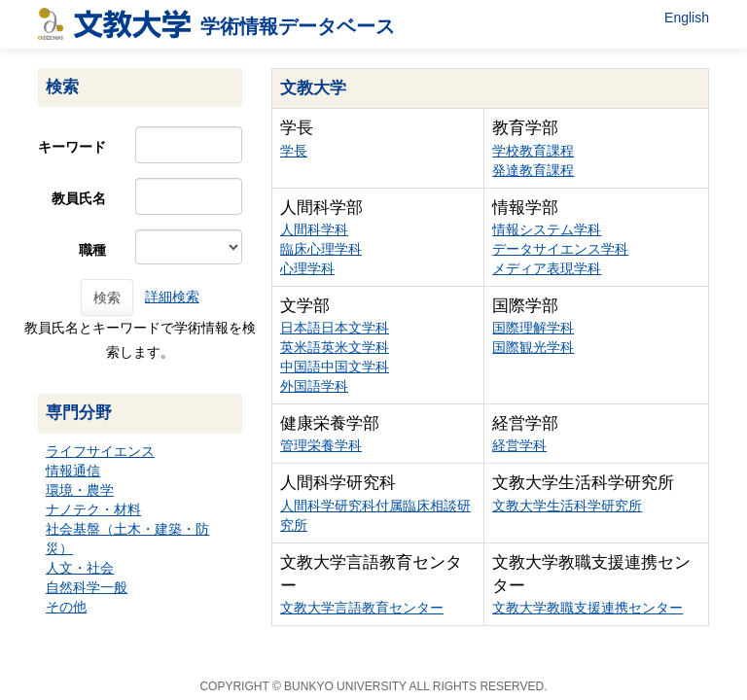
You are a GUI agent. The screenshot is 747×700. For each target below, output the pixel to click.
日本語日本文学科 (335, 328)
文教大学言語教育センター (362, 608)
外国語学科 (314, 386)
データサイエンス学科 (560, 249)
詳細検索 (172, 297)
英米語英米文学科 (335, 347)
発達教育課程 (533, 170)
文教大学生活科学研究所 (567, 506)
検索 (107, 297)
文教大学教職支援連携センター (587, 608)
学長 (294, 151)
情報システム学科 (547, 229)
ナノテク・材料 (93, 509)
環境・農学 (80, 490)
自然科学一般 (87, 587)
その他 (66, 607)
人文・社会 (80, 568)
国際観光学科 (533, 347)
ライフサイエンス (100, 451)
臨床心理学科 (321, 249)
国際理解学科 (533, 328)
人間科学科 (314, 229)
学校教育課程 (533, 151)
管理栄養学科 (321, 445)
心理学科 (307, 268)
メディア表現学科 (547, 268)
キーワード (72, 147)
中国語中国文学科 (335, 367)
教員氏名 (79, 198)
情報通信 (73, 471)
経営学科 (519, 445)
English (687, 17)
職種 (92, 250)
